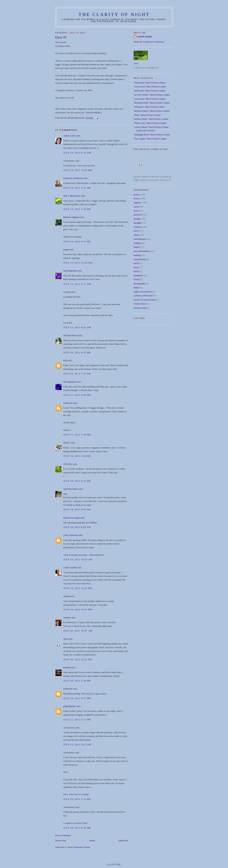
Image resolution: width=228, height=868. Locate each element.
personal (138, 215)
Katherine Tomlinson (73, 178)
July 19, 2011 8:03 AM (77, 527)
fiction (137, 198)
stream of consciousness (145, 300)
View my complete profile (149, 42)
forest (136, 231)
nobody (67, 667)
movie (137, 263)
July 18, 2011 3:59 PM (77, 456)
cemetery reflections (143, 296)
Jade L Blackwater (72, 196)
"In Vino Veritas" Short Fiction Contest (152, 95)
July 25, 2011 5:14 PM (77, 799)
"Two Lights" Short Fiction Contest (150, 139)
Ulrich (137, 279)
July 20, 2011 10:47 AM (78, 631)
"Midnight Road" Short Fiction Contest (152, 135)
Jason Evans (145, 37)
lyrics (136, 211)
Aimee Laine (69, 136)
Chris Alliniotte (70, 535)
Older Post (123, 841)
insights (137, 219)
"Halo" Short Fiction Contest (147, 115)
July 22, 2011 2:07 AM (77, 744)
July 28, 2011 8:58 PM (77, 828)
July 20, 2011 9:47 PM (77, 698)
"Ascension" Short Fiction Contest (150, 99)
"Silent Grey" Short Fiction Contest (150, 123)
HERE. (98, 113)
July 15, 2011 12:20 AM (78, 263)
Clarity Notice (140, 304)
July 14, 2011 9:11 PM (77, 241)
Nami (136, 288)
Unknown (68, 403)
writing (137, 243)
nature (136, 235)
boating (137, 255)
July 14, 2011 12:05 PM (78, 170)
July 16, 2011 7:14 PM (77, 374)
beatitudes (138, 275)
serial (136, 207)
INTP (136, 271)
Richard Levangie (72, 518)
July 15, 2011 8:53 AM (77, 327)
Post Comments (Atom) (79, 847)
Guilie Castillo (70, 567)
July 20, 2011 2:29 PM (77, 681)
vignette (137, 203)
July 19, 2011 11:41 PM (78, 609)
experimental (140, 259)
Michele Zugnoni (71, 217)
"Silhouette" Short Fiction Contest (149, 91)
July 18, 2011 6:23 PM (77, 481)
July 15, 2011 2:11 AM (77, 284)
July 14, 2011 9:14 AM (77, 153)
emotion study (140, 308)
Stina (66, 639)
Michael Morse (70, 335)
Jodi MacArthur (71, 489)
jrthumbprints (70, 706)
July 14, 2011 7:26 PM (77, 209)
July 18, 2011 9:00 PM (77, 510)
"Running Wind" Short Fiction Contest (151, 103)
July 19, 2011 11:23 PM (78, 588)
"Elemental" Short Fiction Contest (149, 83)
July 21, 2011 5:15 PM (77, 720)
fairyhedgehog (70, 271)
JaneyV (67, 443)
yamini (66, 596)
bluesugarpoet (70, 382)
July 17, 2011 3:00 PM (77, 395)
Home (92, 841)
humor (137, 247)
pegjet (66, 249)
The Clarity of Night (114, 14)
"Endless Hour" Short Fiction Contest (151, 119)
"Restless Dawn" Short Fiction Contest (152, 111)
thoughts (138, 223)
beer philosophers (142, 251)
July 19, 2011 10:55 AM (78, 559)
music (136, 267)
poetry (137, 194)
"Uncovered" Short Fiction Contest (150, 87)
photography (139, 283)
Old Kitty (68, 464)
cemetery (138, 227)
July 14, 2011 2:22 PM (77, 188)
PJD (65, 360)
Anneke (67, 617)
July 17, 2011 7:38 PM (77, 435)
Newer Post (61, 841)
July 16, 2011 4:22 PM (77, 352)
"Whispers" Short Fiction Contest (149, 107)
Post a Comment (63, 835)
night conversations (143, 292)
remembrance (140, 239)
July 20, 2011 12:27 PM (78, 659)
